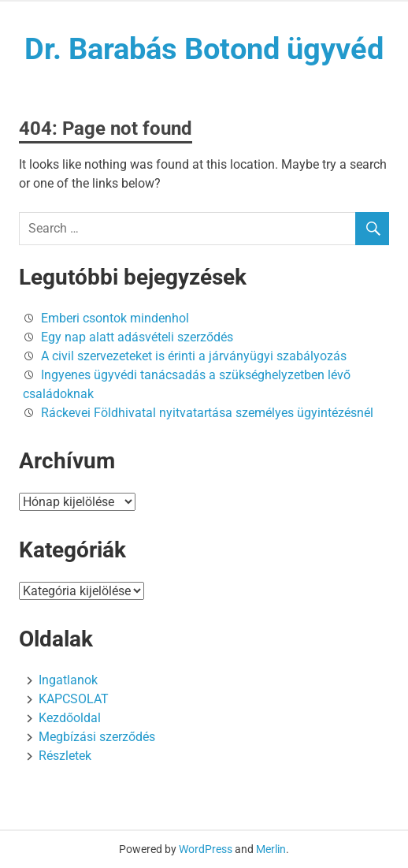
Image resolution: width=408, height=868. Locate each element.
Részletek (65, 756)
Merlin (271, 849)
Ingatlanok (68, 680)
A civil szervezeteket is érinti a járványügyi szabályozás (194, 356)
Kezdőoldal (70, 718)
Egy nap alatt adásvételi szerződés (137, 337)
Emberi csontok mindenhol (115, 318)
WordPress (206, 849)
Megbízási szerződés (97, 737)
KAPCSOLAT (74, 699)
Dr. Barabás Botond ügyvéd (204, 49)
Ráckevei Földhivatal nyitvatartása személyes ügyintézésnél (207, 413)
